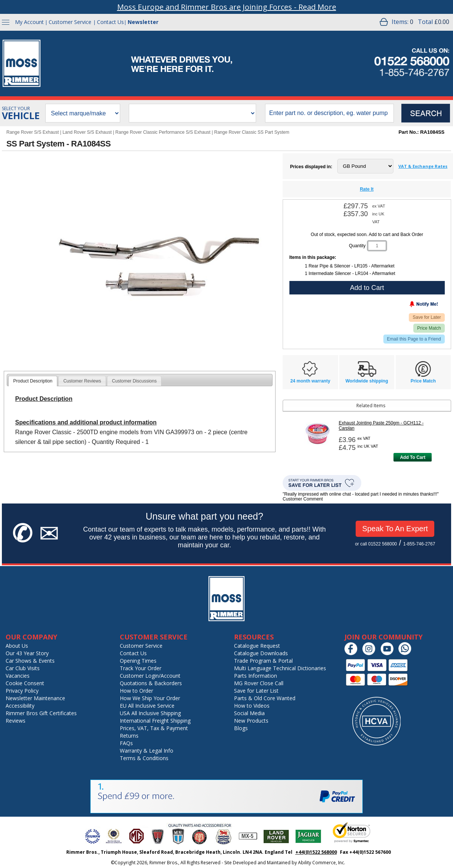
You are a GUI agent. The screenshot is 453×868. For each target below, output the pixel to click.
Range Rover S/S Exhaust (33, 132)
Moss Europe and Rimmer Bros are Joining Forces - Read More (227, 7)
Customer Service (70, 22)
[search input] (329, 113)
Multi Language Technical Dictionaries (280, 668)
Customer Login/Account (150, 676)
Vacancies (18, 676)
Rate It (367, 189)
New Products (251, 721)
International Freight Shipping (155, 721)
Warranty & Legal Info (147, 751)
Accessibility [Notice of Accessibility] (20, 706)
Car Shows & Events (30, 661)
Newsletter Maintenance (35, 698)
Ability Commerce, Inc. (322, 863)
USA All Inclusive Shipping (150, 713)
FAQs (126, 743)
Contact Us (110, 22)
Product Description (33, 381)
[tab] (33, 381)
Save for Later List (256, 691)
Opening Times (138, 661)
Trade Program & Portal (263, 661)
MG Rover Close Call (259, 683)
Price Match (429, 328)
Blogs (241, 728)
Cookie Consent (25, 683)
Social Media (249, 713)
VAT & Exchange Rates (423, 166)
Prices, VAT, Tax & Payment (154, 728)
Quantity (357, 246)
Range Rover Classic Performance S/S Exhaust (163, 132)
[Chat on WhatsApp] (407, 654)
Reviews (16, 721)
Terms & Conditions (144, 758)
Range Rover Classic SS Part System (252, 132)
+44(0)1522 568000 (316, 852)
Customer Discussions (134, 381)
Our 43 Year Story (27, 653)
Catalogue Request (257, 646)
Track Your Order (141, 668)
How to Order (136, 691)
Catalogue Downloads (261, 653)
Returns (129, 736)
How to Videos (252, 706)
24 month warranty (310, 381)
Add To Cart (413, 457)
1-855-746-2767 (419, 544)
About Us (17, 646)
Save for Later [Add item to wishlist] (427, 317)
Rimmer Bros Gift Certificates (41, 713)
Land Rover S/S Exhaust (87, 132)
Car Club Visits (23, 668)
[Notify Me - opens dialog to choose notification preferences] (408, 306)
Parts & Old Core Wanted (265, 698)
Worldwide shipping (367, 381)
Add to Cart (367, 288)
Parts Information (256, 676)
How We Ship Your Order (150, 698)
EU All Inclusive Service (147, 706)
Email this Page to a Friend (414, 339)
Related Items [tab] (335, 406)
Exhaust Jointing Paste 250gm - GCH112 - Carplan (381, 426)
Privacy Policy (22, 691)
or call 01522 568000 (376, 544)
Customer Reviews (82, 381)
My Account (29, 22)
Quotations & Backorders (151, 683)
